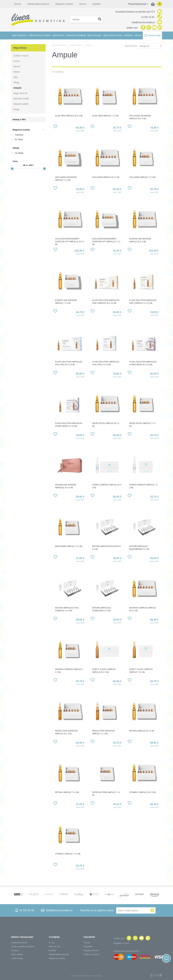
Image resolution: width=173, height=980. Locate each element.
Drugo (16, 109)
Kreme (17, 61)
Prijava (87, 943)
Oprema (128, 35)
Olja (15, 77)
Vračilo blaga (17, 958)
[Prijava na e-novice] (152, 910)
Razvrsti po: (131, 46)
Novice (83, 4)
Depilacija (58, 35)
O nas (52, 943)
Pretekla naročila (91, 950)
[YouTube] (154, 28)
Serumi (17, 66)
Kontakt (52, 950)
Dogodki (96, 4)
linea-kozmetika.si (59, 45)
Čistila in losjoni (21, 56)
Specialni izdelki (21, 99)
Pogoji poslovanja (19, 943)
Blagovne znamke (64, 4)
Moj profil (88, 946)
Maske (17, 72)
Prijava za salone (91, 954)
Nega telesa (94, 35)
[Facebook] (143, 28)
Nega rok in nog (113, 35)
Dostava (15, 950)
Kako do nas (55, 946)
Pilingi (16, 82)
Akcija (138, 35)
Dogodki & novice (121, 943)
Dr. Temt (19, 139)
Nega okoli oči (20, 93)
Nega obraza (19, 35)
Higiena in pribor (76, 35)
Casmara (19, 135)
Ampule (17, 88)
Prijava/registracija (138, 4)
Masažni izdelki (21, 104)
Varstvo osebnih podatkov (23, 946)
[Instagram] (148, 28)
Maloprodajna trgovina (38, 4)
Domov (18, 4)
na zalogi (19, 153)
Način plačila (17, 954)
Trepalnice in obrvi (40, 35)
